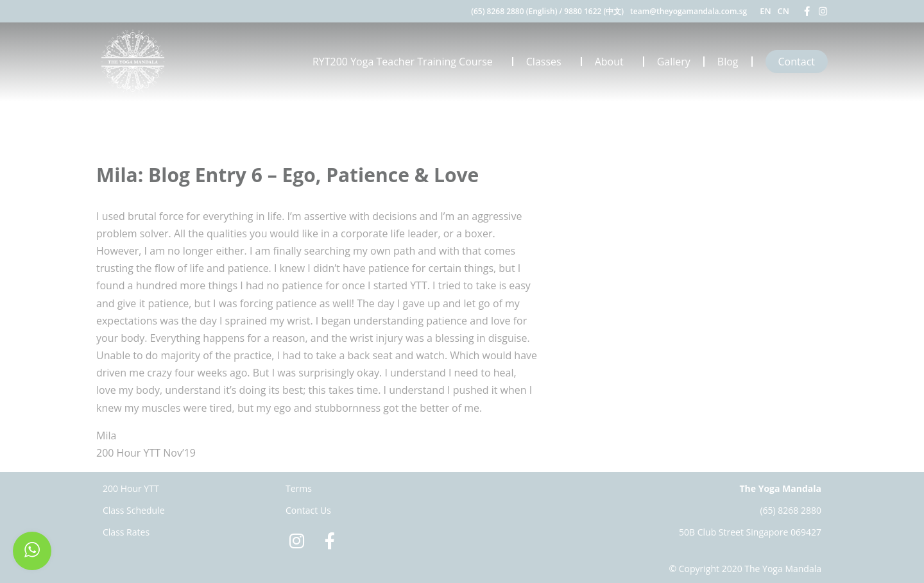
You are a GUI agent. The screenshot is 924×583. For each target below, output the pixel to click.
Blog (728, 62)
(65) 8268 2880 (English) (514, 11)
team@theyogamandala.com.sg (689, 11)
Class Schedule (134, 510)
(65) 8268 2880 (791, 510)
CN (783, 11)
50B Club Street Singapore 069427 (750, 532)
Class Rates (126, 532)
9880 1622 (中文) (594, 11)
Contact (797, 62)
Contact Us (308, 510)
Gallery (674, 62)
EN (765, 11)
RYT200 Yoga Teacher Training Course (406, 62)
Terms (299, 488)
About (612, 62)
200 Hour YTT (131, 488)
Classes (547, 62)
